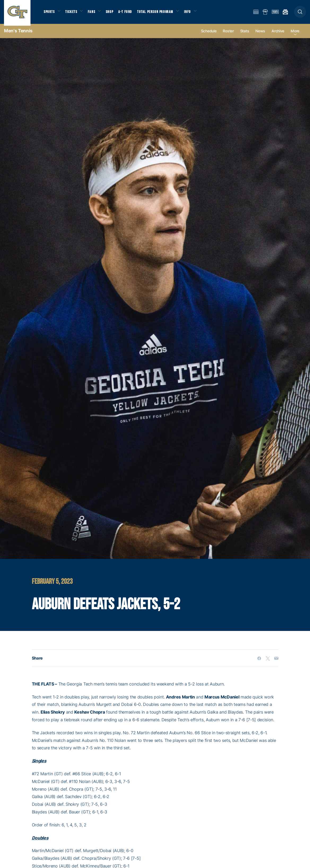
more (295, 35)
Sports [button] (50, 13)
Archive (278, 35)
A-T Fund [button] (130, 13)
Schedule (209, 35)
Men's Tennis (18, 34)
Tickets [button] (73, 13)
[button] (300, 14)
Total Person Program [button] (161, 13)
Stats (245, 35)
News (260, 35)
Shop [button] (114, 13)
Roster (228, 35)
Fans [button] (95, 13)
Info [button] (194, 13)
